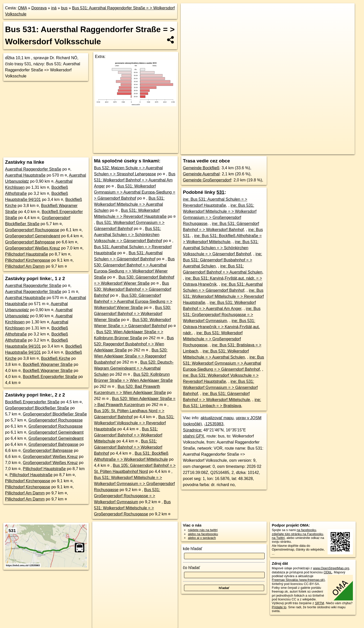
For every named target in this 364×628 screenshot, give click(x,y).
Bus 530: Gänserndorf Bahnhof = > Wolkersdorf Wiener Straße (133, 314)
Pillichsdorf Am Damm (25, 266)
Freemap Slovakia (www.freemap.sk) (298, 580)
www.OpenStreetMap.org (331, 568)
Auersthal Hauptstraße (25, 175)
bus (64, 8)
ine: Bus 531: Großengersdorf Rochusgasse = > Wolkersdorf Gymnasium (222, 315)
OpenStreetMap (267, 151)
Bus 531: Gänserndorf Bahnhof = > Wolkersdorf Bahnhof (128, 447)
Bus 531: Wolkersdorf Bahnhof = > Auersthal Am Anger (135, 180)
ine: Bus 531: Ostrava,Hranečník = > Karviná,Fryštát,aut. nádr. (221, 327)
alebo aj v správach (202, 538)
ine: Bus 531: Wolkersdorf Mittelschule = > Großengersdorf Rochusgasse (213, 339)
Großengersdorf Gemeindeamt (33, 236)
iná (54, 8)
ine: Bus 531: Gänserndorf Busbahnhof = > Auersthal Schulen (223, 260)
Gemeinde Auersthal (201, 174)
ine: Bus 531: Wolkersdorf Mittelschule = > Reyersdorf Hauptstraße (223, 296)
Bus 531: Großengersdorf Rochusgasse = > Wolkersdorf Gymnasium (127, 496)
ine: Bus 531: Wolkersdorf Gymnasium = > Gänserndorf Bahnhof (220, 388)
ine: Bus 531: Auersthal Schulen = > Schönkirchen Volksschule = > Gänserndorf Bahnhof (221, 248)
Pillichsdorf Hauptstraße (27, 254)
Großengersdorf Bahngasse (30, 242)
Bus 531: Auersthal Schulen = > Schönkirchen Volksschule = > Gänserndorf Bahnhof (128, 235)
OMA (22, 8)
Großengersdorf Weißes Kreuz (33, 248)
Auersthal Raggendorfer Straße (33, 169)
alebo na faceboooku (203, 534)
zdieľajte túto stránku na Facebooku (297, 534)
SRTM (320, 603)
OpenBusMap (294, 151)
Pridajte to (279, 607)
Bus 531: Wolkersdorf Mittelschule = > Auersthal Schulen (129, 204)
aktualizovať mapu (217, 418)
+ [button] (189, 12)
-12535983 (214, 424)
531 (221, 192)
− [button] (189, 20)
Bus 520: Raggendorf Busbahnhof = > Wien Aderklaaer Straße (134, 344)
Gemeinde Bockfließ (201, 168)
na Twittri (278, 538)
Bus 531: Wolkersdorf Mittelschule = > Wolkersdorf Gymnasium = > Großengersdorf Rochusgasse (134, 484)
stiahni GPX (194, 436)
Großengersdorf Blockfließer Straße (37, 408)
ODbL (328, 572)
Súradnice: (193, 430)
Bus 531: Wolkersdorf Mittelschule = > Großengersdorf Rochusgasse (132, 508)
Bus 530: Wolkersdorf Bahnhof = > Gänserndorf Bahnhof (133, 289)
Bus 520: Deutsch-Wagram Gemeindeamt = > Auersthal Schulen (134, 368)
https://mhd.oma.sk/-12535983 (333, 151)
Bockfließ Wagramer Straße (48, 364)
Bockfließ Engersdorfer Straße (50, 377)
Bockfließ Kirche (56, 358)
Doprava (39, 8)
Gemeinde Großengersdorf (207, 180)
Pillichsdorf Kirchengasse (28, 260)
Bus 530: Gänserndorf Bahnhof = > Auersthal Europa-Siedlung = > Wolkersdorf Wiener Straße (133, 301)
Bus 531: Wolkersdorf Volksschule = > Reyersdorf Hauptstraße (134, 423)
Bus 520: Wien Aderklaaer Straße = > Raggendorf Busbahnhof (131, 356)
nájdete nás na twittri (203, 530)
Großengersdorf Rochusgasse (32, 230)
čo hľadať (192, 568)
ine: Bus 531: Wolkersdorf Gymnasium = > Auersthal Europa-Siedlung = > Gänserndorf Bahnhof (224, 363)
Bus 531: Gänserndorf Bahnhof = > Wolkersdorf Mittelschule (128, 435)
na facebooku (306, 530)
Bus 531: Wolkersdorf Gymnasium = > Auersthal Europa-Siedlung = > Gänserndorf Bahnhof (135, 192)
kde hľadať (193, 549)
